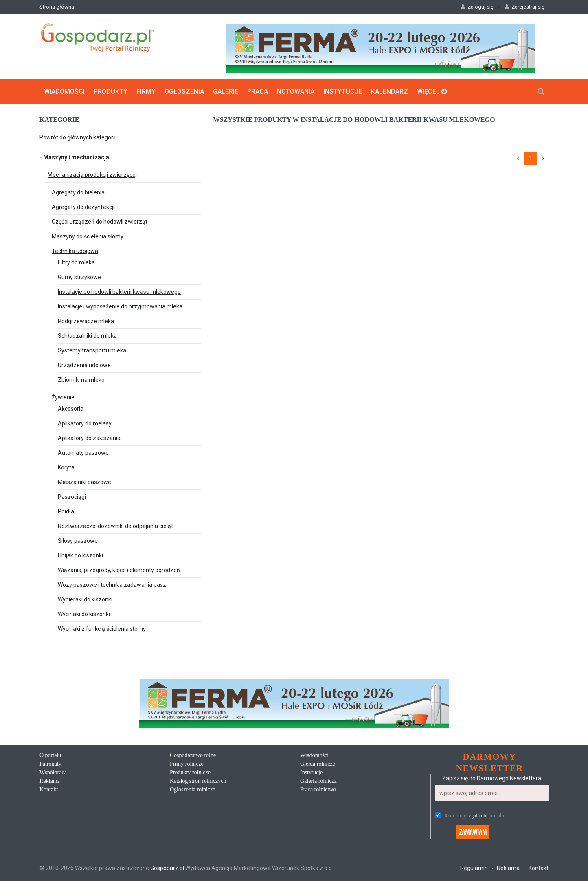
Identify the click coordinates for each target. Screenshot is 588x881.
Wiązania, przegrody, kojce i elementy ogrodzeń (119, 570)
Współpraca (53, 772)
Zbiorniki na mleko (81, 379)
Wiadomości (64, 91)
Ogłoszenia (184, 91)
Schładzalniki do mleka (87, 335)
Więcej (432, 91)
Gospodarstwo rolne (193, 755)
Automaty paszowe (83, 452)
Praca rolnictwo (318, 789)
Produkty (111, 91)
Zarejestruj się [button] (525, 7)
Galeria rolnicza (318, 781)
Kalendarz (389, 91)
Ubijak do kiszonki (80, 555)
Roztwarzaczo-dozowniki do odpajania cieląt (115, 526)
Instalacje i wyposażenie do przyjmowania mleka (120, 306)
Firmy (146, 91)
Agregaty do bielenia (78, 192)
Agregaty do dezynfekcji (83, 207)
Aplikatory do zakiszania (89, 438)
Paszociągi (72, 496)
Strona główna (57, 7)
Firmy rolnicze (187, 763)
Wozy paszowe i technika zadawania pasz (112, 584)
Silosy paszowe (78, 540)
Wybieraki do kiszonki (85, 599)
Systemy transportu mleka (92, 350)
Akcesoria (71, 408)
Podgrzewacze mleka (86, 321)
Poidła (66, 511)
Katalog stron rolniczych (198, 781)
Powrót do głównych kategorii (78, 137)
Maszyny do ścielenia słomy (88, 236)
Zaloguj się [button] (477, 7)
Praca (258, 91)
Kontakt (49, 789)
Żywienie (63, 397)
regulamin (477, 815)
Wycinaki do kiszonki (84, 614)
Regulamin (474, 868)
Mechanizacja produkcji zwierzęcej (92, 174)
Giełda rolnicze (318, 763)
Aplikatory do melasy (85, 423)
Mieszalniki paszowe (84, 482)
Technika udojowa (75, 251)
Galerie (226, 91)
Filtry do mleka (76, 262)
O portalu (50, 755)
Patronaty (50, 763)
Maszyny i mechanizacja (74, 157)
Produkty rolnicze (190, 772)
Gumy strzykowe (79, 277)
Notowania (296, 91)
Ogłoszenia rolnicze (193, 789)
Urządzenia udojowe (84, 365)
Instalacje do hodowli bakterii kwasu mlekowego (119, 291)
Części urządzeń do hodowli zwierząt (100, 221)
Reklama (50, 781)
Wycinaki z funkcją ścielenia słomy (102, 628)
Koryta (66, 467)
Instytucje (343, 91)
